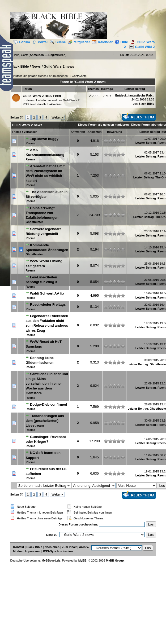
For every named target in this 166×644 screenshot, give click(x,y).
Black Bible (19, 66)
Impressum (33, 551)
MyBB (82, 560)
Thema (16, 132)
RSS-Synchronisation (58, 551)
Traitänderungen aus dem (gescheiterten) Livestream (45, 421)
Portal (40, 42)
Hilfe (122, 42)
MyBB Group (115, 560)
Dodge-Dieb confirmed (48, 404)
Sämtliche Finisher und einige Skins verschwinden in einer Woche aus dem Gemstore (47, 384)
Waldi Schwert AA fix (47, 293)
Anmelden (37, 55)
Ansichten (94, 132)
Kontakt (18, 547)
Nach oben (52, 547)
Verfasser (30, 132)
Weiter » (57, 117)
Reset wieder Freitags (48, 305)
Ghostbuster (34, 222)
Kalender (102, 42)
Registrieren (57, 55)
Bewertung (115, 132)
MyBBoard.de (51, 560)
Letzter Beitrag (150, 132)
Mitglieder (79, 42)
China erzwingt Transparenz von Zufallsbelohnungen (42, 213)
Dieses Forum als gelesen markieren (103, 125)
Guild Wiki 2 (141, 47)
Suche (58, 42)
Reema (30, 143)
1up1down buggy (44, 139)
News (36, 66)
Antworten (78, 132)
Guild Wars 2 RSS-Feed (42, 96)
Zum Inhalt (69, 547)
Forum (22, 42)
